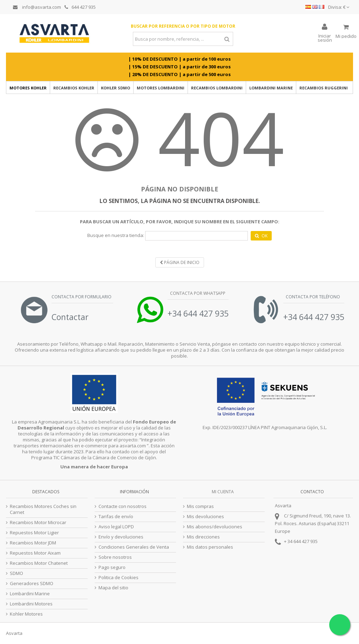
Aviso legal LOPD (116, 527)
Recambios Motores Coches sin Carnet (43, 509)
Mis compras (200, 506)
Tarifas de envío (116, 517)
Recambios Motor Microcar (38, 523)
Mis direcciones (203, 537)
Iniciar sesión (325, 37)
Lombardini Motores (31, 604)
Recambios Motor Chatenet (39, 563)
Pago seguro (112, 567)
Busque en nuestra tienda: (116, 235)
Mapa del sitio (113, 588)
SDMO (16, 573)
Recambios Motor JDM (33, 543)
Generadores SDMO (32, 584)
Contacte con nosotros (123, 506)
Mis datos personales (210, 547)
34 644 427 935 (303, 541)
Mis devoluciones (205, 517)
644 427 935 (80, 7)
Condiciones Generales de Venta (134, 547)
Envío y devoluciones (121, 537)
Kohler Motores (26, 614)
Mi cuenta (223, 492)
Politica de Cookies (118, 578)
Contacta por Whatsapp (197, 293)
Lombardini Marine (30, 594)
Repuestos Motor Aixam (35, 553)
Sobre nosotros (115, 557)
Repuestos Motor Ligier (34, 533)
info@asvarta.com (37, 7)
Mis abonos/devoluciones (215, 527)
